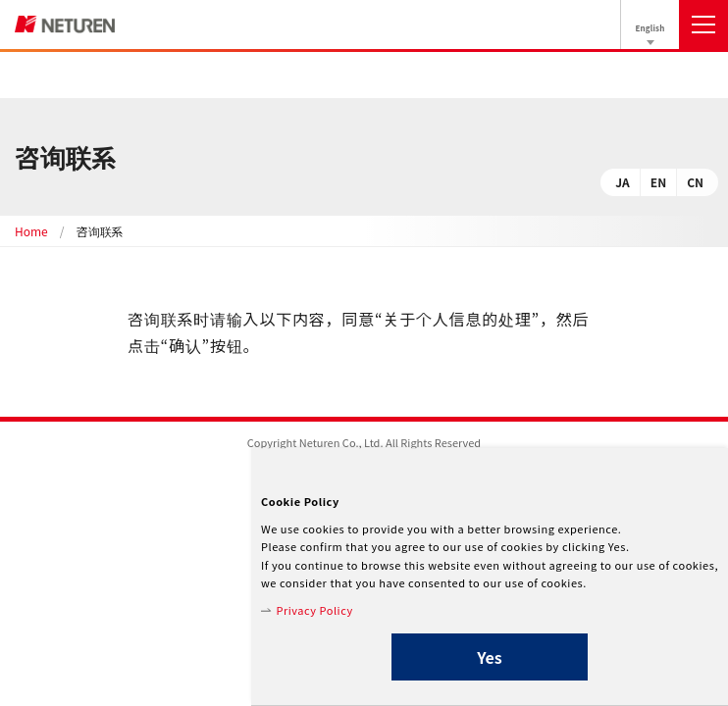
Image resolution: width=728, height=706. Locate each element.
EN (658, 182)
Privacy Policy (314, 610)
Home (31, 231)
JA (623, 182)
